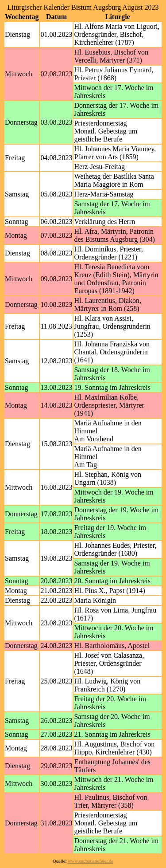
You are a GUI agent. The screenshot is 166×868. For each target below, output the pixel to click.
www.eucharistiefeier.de (91, 861)
